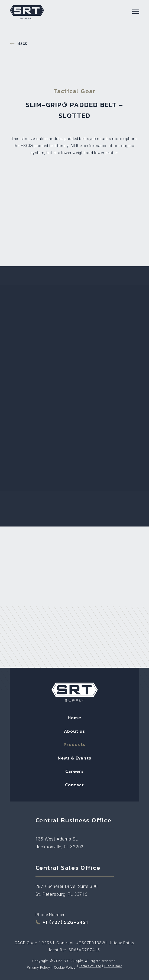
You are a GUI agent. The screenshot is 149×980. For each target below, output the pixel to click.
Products (74, 744)
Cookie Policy (65, 968)
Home (74, 718)
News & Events (74, 758)
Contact (74, 785)
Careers (75, 771)
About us (75, 731)
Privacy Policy (38, 968)
